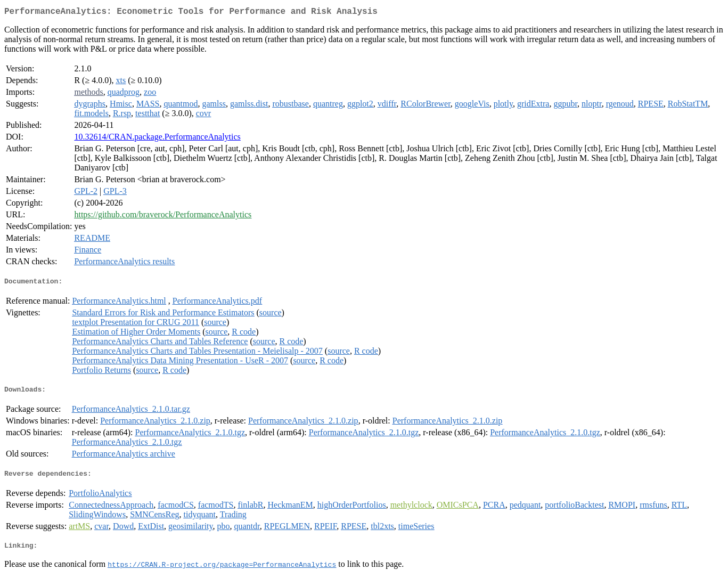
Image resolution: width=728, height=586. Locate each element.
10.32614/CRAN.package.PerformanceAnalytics (157, 139)
